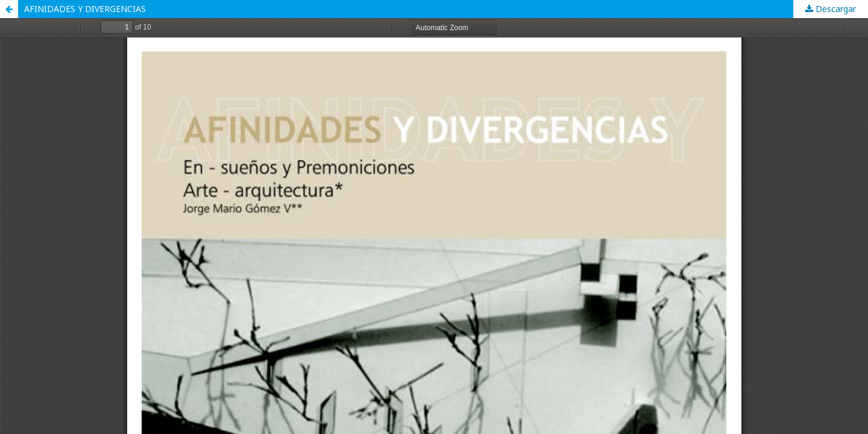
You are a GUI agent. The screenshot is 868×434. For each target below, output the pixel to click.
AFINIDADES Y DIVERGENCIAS (85, 9)
